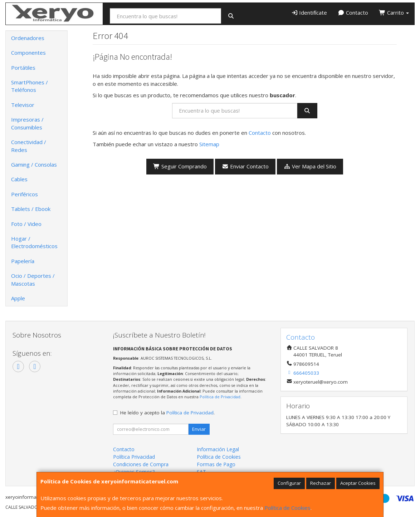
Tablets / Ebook (31, 209)
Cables (19, 179)
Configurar (289, 483)
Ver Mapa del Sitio (310, 166)
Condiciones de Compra (141, 464)
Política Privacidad (134, 457)
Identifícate (309, 13)
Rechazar (321, 483)
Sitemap (209, 144)
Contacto (353, 13)
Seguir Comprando (180, 166)
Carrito (394, 13)
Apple (18, 298)
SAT (201, 472)
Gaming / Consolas (34, 164)
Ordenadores (28, 38)
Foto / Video (26, 224)
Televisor (23, 105)
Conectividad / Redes (29, 146)
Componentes (28, 53)
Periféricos (25, 194)
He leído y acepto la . (167, 413)
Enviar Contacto (245, 166)
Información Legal (218, 449)
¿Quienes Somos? (134, 472)
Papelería (23, 261)
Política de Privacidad (220, 397)
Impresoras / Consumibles (27, 123)
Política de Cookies (287, 508)
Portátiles (23, 68)
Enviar (199, 429)
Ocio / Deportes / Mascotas (33, 279)
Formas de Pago (216, 464)
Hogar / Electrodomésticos (34, 242)
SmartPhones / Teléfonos (30, 86)
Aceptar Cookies (358, 483)
